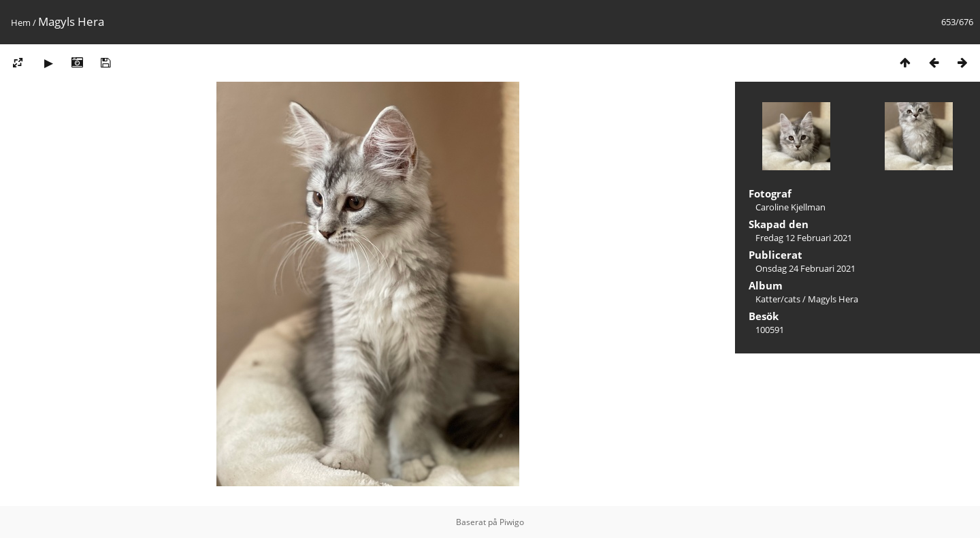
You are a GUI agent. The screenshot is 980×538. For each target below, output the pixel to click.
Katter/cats (778, 299)
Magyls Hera (833, 299)
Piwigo (512, 522)
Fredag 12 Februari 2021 (804, 238)
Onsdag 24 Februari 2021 (805, 268)
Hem (21, 22)
